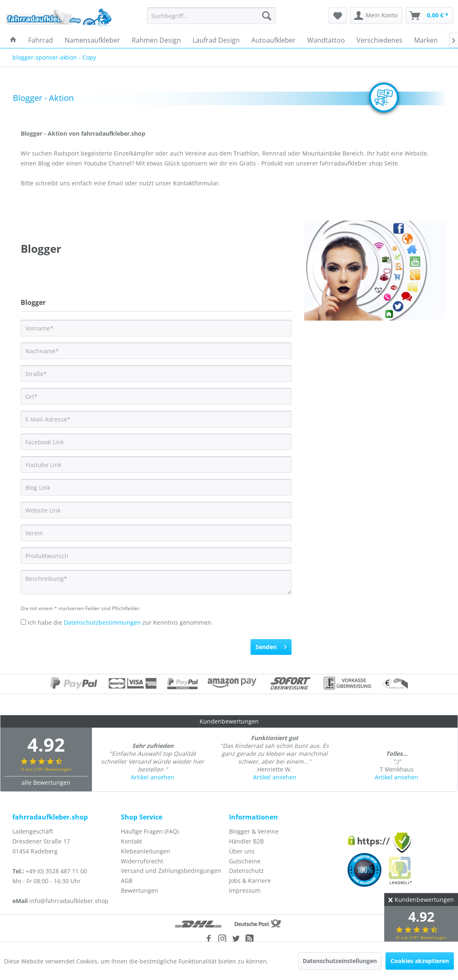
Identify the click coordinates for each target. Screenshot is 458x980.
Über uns (242, 851)
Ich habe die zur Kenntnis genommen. (120, 622)
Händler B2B (246, 841)
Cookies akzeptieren (420, 961)
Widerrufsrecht (142, 861)
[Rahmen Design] (156, 40)
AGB (127, 881)
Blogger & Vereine (254, 831)
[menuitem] (211, 16)
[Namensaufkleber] (92, 40)
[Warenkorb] (429, 16)
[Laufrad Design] (216, 40)
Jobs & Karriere (250, 881)
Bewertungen (140, 890)
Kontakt (131, 841)
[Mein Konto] (376, 16)
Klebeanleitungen (146, 851)
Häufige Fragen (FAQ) (150, 831)
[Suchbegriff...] (211, 16)
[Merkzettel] (338, 16)
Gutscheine (245, 861)
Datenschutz (246, 871)
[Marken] (426, 40)
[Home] (13, 40)
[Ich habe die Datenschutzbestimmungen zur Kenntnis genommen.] (23, 622)
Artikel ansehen (153, 777)
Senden (271, 646)
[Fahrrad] (41, 40)
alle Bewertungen (46, 782)
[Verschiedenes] (380, 40)
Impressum (245, 890)
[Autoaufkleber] (274, 40)
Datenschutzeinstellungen (340, 961)
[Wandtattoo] (326, 40)
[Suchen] (267, 16)
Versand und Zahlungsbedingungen (171, 871)
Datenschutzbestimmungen (102, 622)
